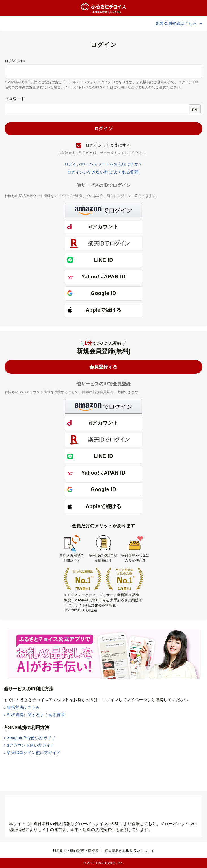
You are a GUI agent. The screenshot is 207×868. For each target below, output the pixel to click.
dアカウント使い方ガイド (31, 745)
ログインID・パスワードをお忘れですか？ (103, 164)
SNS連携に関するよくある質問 (36, 715)
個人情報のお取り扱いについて (130, 851)
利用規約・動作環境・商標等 (76, 851)
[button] (103, 210)
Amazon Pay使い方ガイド (31, 738)
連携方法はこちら (23, 707)
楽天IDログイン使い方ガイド (34, 753)
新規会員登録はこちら (180, 23)
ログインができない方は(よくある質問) (104, 172)
